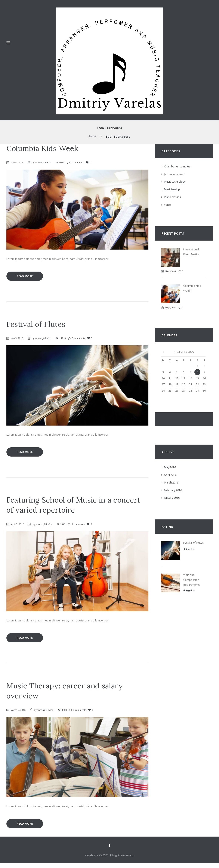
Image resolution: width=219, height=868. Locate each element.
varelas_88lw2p (44, 162)
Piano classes (173, 197)
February (173, 491)
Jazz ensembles (174, 174)
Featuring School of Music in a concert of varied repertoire (77, 507)
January (172, 498)
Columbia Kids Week (44, 148)
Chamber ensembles (178, 166)
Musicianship (173, 189)
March (171, 483)
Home (92, 137)
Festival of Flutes (38, 325)
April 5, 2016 (18, 526)
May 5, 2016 (17, 162)
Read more (26, 277)
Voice (168, 205)
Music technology (175, 182)
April (170, 475)
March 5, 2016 (18, 713)
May (170, 468)
